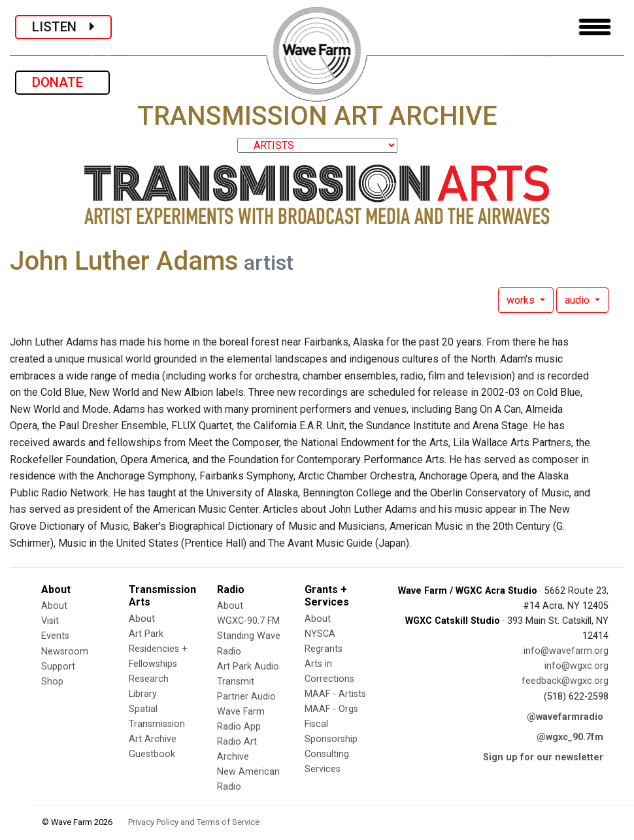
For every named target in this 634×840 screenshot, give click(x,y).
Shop (52, 682)
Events (55, 636)
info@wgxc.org (576, 666)
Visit (50, 621)
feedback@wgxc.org (565, 681)
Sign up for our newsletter (543, 757)
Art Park (146, 634)
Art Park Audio (248, 667)
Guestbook (152, 754)
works (522, 300)
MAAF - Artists (335, 694)
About (54, 606)
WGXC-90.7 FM (248, 621)
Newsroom (65, 652)
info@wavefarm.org (566, 651)
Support (58, 667)
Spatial (143, 709)
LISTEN (63, 27)
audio (578, 300)
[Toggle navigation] (595, 27)
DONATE (62, 82)
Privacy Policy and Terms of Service (194, 822)
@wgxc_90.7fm (570, 737)
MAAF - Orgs (331, 709)
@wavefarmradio (565, 717)
